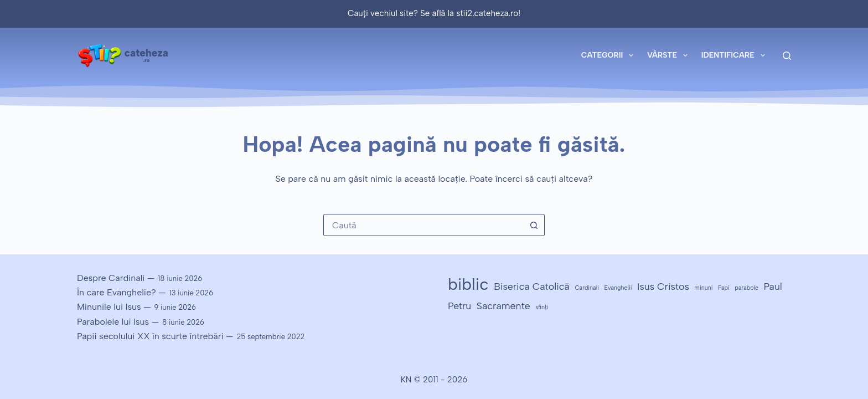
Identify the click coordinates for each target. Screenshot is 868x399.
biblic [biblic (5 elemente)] (468, 284)
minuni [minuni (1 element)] (703, 288)
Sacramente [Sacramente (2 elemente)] (503, 306)
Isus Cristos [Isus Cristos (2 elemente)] (663, 286)
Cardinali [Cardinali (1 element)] (587, 288)
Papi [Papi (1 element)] (724, 288)
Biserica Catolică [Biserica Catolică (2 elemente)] (532, 286)
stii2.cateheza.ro (487, 13)
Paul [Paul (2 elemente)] (773, 286)
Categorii (609, 55)
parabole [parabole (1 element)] (746, 288)
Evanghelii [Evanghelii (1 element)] (618, 288)
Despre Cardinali (111, 278)
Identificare (735, 55)
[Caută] (787, 56)
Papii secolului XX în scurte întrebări (150, 336)
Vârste (670, 55)
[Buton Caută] (534, 225)
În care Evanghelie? (117, 292)
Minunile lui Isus (109, 307)
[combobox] (423, 225)
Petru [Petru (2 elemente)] (459, 306)
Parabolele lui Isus (113, 322)
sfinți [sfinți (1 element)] (542, 307)
